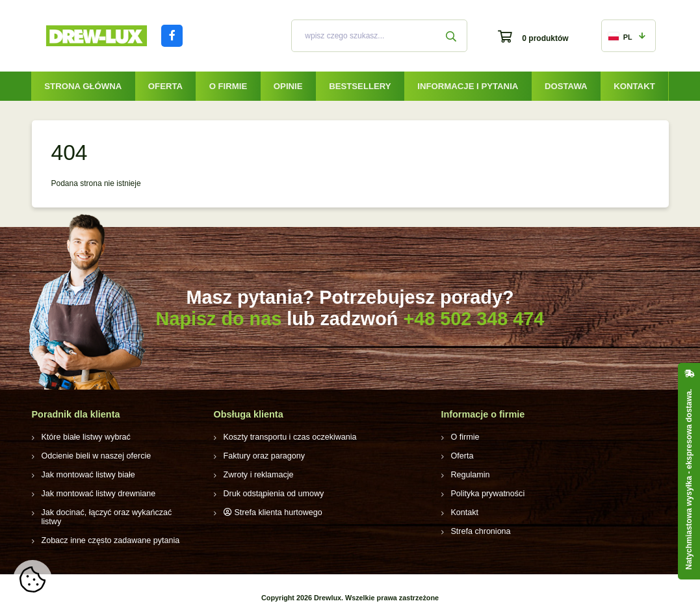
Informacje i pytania (468, 86)
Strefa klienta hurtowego (277, 512)
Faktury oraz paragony (263, 456)
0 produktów (545, 38)
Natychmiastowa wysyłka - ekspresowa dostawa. (689, 479)
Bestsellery (360, 86)
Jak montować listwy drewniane (96, 494)
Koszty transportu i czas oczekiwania (287, 437)
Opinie (288, 86)
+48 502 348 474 (473, 319)
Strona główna (83, 86)
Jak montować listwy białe (86, 475)
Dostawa (566, 86)
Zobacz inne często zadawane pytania (108, 531)
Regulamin (470, 475)
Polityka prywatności (486, 494)
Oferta (165, 86)
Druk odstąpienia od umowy (272, 494)
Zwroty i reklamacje (257, 475)
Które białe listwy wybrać (84, 437)
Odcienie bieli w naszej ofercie (94, 456)
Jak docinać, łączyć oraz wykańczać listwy (115, 512)
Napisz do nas (219, 319)
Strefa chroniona (480, 531)
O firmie (228, 86)
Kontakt (634, 86)
